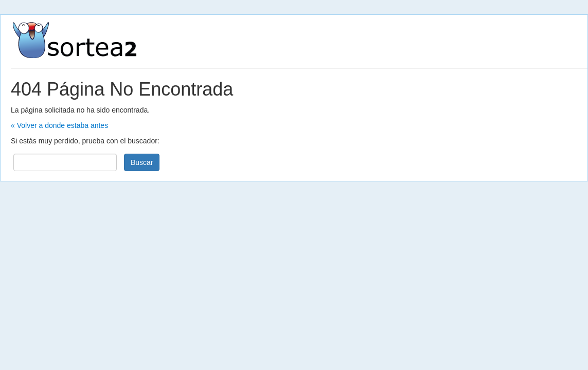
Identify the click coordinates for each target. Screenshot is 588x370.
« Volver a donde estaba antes (59, 125)
